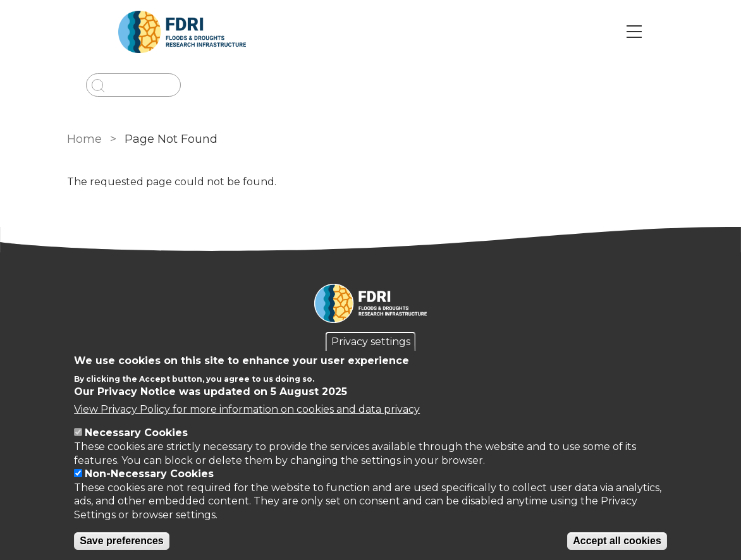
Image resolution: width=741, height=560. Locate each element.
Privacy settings (371, 342)
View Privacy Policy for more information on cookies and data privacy (247, 409)
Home (84, 139)
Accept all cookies (617, 541)
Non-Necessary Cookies (149, 474)
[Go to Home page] (182, 32)
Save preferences (122, 541)
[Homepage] (370, 305)
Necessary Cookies (136, 433)
